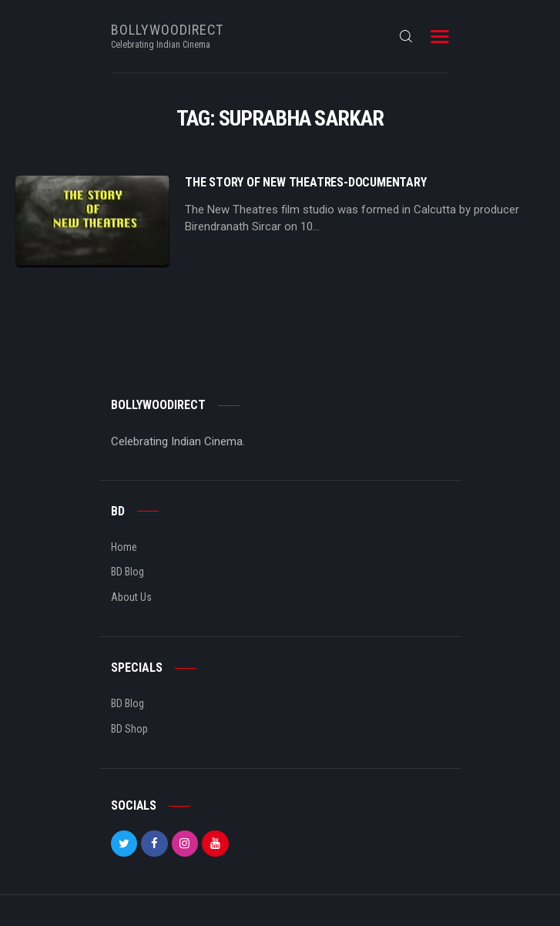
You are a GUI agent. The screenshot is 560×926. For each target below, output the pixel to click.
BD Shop (129, 729)
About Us (131, 597)
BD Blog (127, 572)
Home (124, 547)
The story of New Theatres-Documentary (306, 183)
